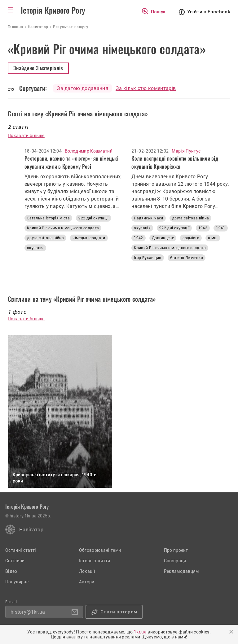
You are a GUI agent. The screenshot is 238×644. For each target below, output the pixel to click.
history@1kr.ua (28, 612)
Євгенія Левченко (187, 258)
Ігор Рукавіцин (148, 258)
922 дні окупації (93, 218)
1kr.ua (140, 632)
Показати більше (26, 136)
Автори (87, 582)
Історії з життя (95, 561)
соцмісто (191, 238)
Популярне (17, 582)
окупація (35, 248)
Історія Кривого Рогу (53, 11)
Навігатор (31, 530)
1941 (220, 228)
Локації (87, 571)
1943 (203, 228)
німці (213, 238)
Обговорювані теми (100, 550)
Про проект (176, 550)
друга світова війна (45, 238)
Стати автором (119, 612)
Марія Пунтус (186, 151)
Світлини (15, 561)
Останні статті (21, 550)
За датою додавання (82, 88)
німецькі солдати (89, 238)
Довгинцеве (163, 238)
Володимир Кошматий (89, 151)
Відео (11, 571)
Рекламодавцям (181, 571)
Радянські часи (148, 218)
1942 (138, 238)
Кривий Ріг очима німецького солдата (63, 228)
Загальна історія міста (48, 218)
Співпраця (175, 561)
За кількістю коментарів (146, 88)
